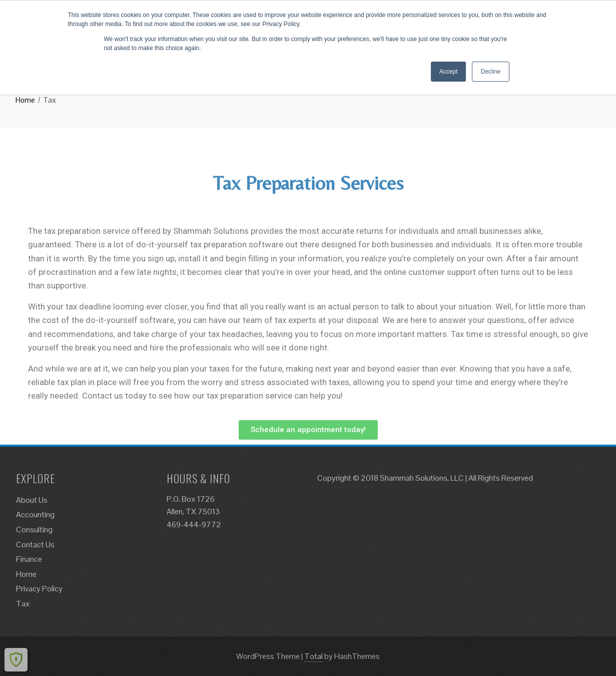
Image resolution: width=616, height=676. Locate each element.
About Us (32, 500)
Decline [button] (490, 72)
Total (314, 656)
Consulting (34, 530)
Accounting (35, 515)
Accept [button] (449, 72)
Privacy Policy (39, 589)
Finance (29, 559)
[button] (308, 430)
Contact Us (35, 545)
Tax (23, 604)
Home (26, 574)
